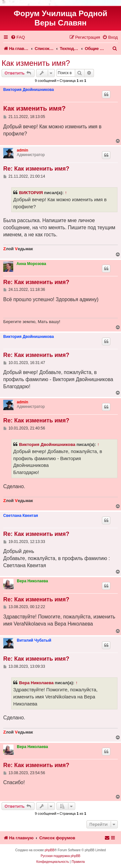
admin (22, 150)
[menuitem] (18, 37)
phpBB (50, 850)
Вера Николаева (32, 581)
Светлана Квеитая (21, 516)
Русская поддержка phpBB (60, 856)
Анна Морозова (31, 264)
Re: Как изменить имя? (36, 169)
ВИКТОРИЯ (31, 193)
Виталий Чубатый (34, 640)
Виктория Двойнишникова (29, 90)
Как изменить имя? (36, 63)
